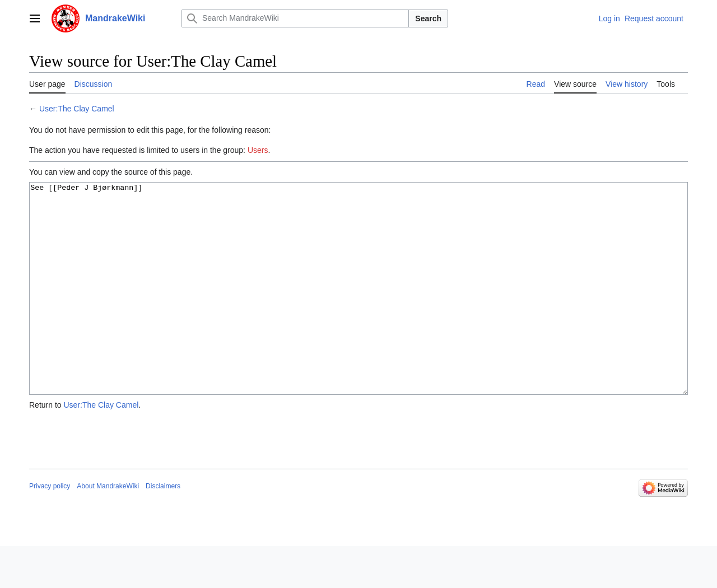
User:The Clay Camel (77, 109)
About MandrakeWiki (108, 528)
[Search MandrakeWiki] (295, 18)
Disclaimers (163, 528)
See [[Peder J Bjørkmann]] (358, 309)
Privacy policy (50, 528)
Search (428, 18)
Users (258, 150)
